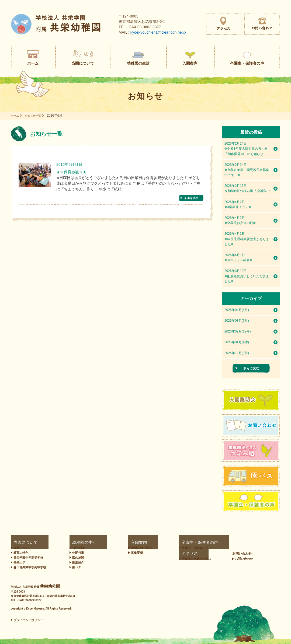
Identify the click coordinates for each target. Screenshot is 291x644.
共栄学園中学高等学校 (28, 558)
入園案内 (114, 542)
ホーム (16, 115)
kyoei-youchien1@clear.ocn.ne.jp (158, 32)
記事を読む (191, 199)
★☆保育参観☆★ (76, 173)
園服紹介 (76, 562)
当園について (20, 542)
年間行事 (76, 553)
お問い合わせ (265, 542)
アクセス (209, 542)
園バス (74, 567)
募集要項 (116, 553)
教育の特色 (21, 553)
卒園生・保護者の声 (167, 542)
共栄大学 (19, 562)
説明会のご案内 (121, 548)
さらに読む (251, 368)
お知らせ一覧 (36, 115)
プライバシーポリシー (28, 620)
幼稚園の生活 (77, 542)
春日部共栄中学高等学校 (30, 567)
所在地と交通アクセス (220, 548)
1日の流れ (77, 548)
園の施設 (76, 558)
